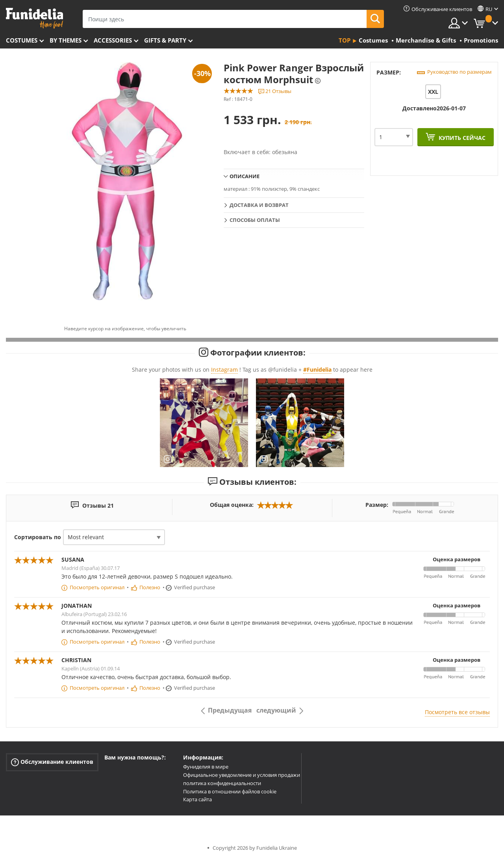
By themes (66, 40)
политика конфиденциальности (222, 783)
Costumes (22, 40)
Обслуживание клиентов (52, 762)
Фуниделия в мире (206, 767)
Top (345, 40)
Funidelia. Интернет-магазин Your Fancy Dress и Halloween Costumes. (34, 18)
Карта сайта (197, 799)
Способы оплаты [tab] (255, 220)
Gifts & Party (165, 40)
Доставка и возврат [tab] (259, 205)
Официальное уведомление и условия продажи (242, 775)
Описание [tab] (245, 176)
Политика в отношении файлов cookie (230, 791)
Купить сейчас (461, 138)
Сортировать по (38, 537)
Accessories (113, 40)
